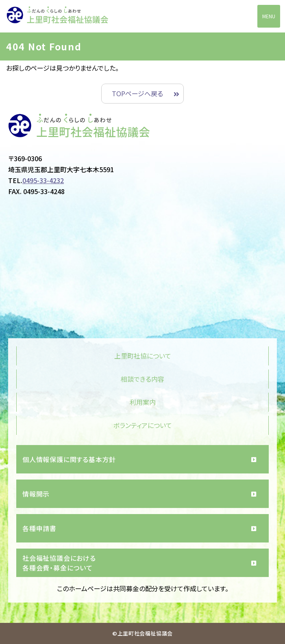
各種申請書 (39, 528)
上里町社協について (143, 356)
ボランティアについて (143, 425)
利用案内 (143, 402)
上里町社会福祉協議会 (57, 17)
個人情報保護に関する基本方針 (69, 459)
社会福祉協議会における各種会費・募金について (59, 563)
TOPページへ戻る (137, 93)
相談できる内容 (142, 379)
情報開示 (36, 494)
